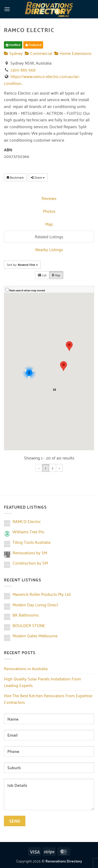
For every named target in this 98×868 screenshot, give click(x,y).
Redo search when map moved (27, 290)
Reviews (49, 198)
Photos (49, 211)
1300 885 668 (23, 70)
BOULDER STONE (29, 625)
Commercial (39, 53)
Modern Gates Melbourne (35, 635)
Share (38, 177)
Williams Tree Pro (28, 531)
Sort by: (22, 265)
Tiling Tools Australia (31, 542)
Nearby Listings (49, 249)
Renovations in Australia (26, 668)
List (42, 275)
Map (49, 224)
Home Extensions (73, 53)
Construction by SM (30, 563)
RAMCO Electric (27, 521)
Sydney (13, 53)
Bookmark (15, 177)
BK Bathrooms (26, 615)
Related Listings (49, 236)
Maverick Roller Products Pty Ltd (42, 594)
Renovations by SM (30, 552)
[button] (7, 9)
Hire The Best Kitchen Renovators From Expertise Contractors (48, 699)
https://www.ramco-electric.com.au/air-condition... (42, 80)
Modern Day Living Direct (35, 604)
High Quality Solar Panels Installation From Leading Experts (42, 682)
